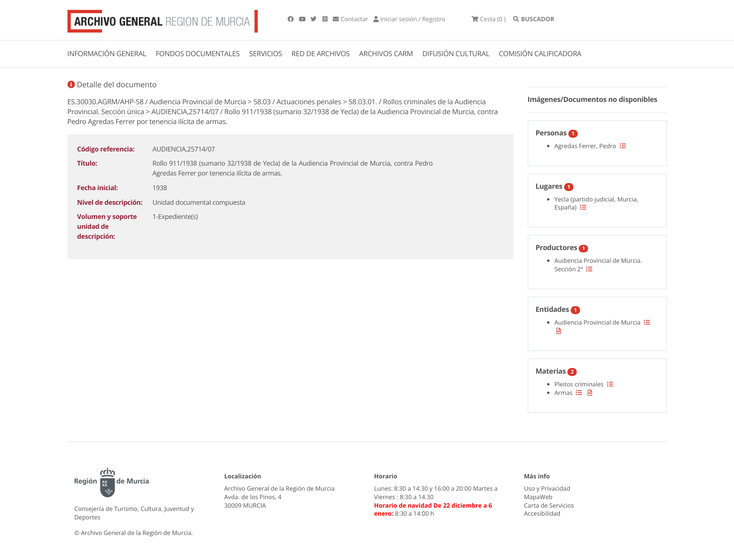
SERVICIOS (266, 54)
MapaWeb (538, 497)
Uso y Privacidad (547, 488)
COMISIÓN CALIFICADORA (540, 54)
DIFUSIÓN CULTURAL (456, 54)
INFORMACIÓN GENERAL (107, 54)
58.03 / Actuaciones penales (297, 102)
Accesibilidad (542, 513)
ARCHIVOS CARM (386, 54)
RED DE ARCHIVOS (321, 54)
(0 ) (489, 19)
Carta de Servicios (549, 505)
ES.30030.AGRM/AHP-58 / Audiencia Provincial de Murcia (157, 102)
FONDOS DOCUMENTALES (198, 54)
